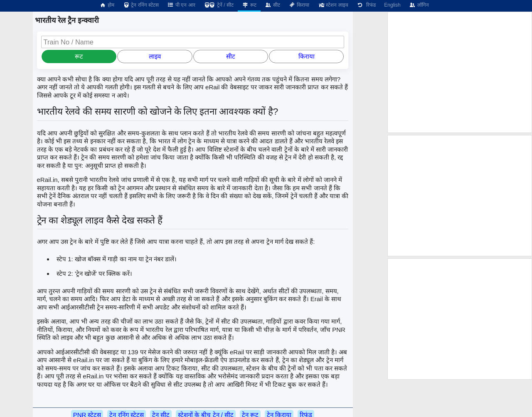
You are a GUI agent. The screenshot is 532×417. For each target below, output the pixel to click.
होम (107, 5)
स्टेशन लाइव (333, 5)
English (392, 5)
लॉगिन (419, 5)
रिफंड (366, 5)
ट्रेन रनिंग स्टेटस (141, 5)
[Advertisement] (460, 72)
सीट (272, 5)
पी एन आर (181, 5)
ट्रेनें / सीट (219, 5)
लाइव (155, 56)
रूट (249, 5)
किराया (299, 5)
